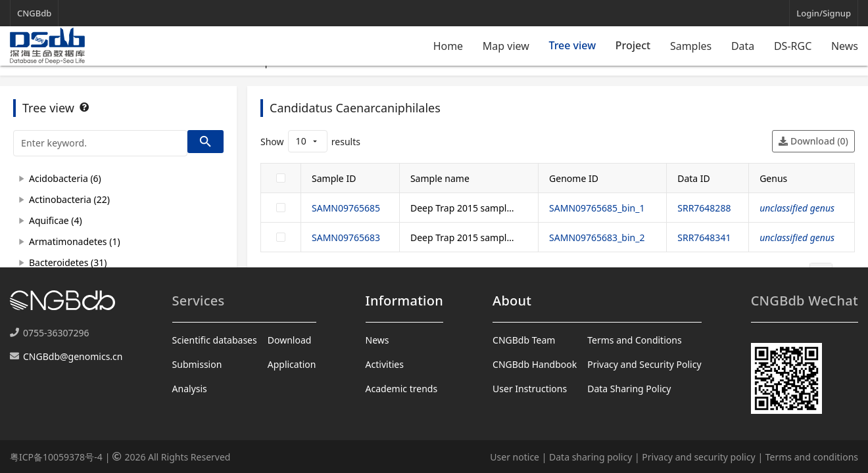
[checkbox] (281, 178)
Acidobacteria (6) (65, 178)
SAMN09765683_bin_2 (597, 237)
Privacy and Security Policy (644, 364)
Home (448, 46)
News (845, 46)
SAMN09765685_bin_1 (597, 208)
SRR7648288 (704, 208)
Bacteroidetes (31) (68, 262)
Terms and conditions (812, 457)
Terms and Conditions (634, 340)
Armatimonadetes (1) (75, 241)
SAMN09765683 (346, 237)
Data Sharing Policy (629, 389)
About (512, 301)
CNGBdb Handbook (535, 364)
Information (404, 301)
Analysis (190, 389)
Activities (385, 364)
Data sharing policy (591, 457)
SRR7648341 (704, 237)
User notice (515, 457)
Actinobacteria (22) (69, 199)
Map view (506, 46)
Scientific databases (215, 340)
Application (292, 364)
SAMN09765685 (346, 208)
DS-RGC (793, 46)
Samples (691, 46)
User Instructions (530, 389)
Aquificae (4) (56, 220)
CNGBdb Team (524, 340)
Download (290, 340)
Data (743, 46)
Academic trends (402, 389)
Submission (197, 364)
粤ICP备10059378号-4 (56, 457)
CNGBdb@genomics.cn (73, 356)
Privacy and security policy (698, 457)
